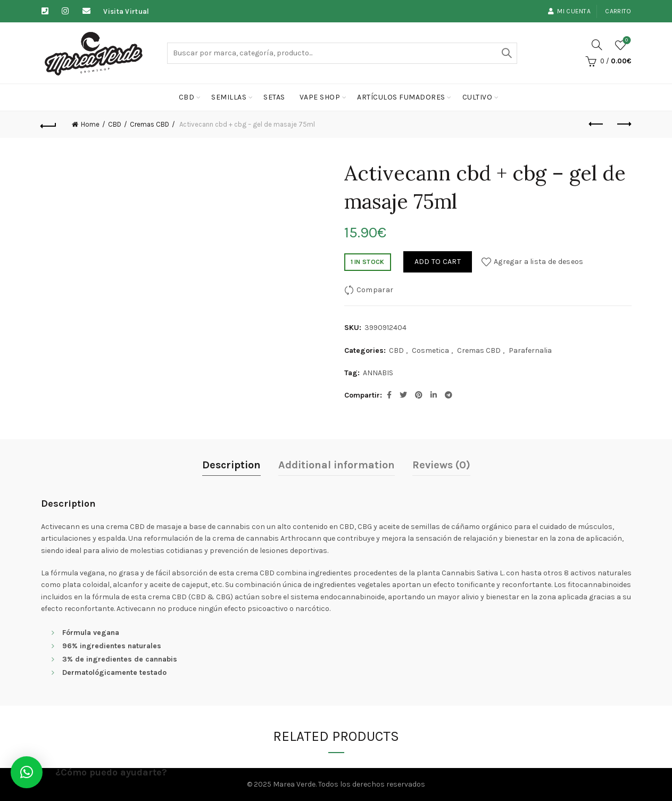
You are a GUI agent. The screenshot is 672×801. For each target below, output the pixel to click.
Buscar (507, 53)
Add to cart (438, 262)
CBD (187, 97)
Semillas (229, 97)
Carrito (618, 11)
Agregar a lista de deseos (539, 262)
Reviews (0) (441, 465)
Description (231, 465)
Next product (623, 124)
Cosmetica (430, 350)
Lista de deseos (625, 41)
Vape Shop (320, 97)
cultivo (478, 97)
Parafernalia (530, 350)
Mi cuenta (569, 11)
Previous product (597, 124)
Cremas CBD (150, 124)
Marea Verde (294, 784)
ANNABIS (378, 373)
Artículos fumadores (401, 97)
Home (90, 124)
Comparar (375, 290)
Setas (274, 97)
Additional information (337, 465)
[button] (27, 772)
